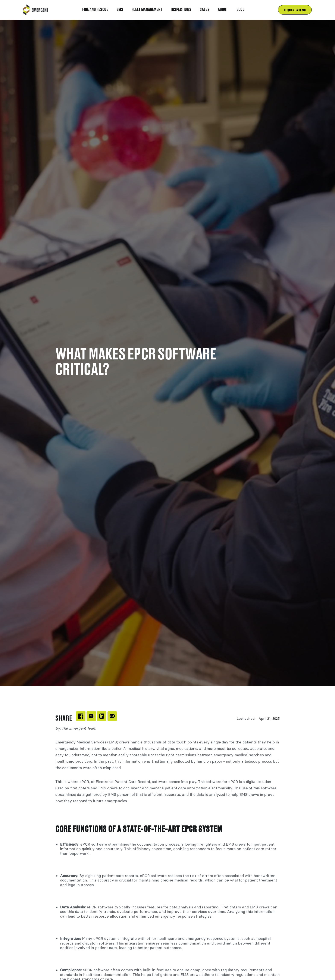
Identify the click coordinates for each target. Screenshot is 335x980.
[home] (36, 10)
